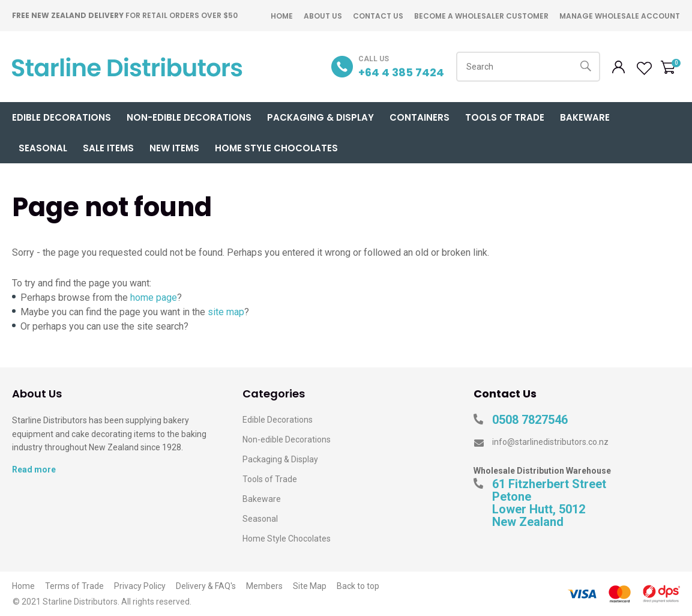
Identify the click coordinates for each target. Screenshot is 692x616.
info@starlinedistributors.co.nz (550, 442)
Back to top (358, 586)
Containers (420, 117)
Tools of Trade (505, 117)
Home (282, 16)
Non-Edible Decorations (189, 117)
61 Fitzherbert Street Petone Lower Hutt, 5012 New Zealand (549, 503)
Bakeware (585, 117)
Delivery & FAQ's (206, 586)
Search (586, 67)
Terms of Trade (74, 586)
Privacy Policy (140, 586)
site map (226, 312)
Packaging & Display (320, 117)
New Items (174, 148)
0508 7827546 (530, 420)
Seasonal (43, 148)
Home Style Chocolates (276, 148)
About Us (323, 16)
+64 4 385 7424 (401, 72)
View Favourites (643, 68)
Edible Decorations (62, 117)
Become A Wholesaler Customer (481, 16)
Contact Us (378, 16)
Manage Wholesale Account (620, 16)
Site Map (310, 586)
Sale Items (108, 148)
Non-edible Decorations (287, 439)
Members (264, 586)
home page (154, 297)
